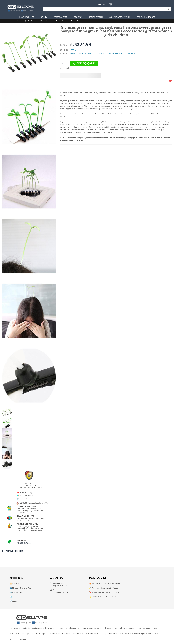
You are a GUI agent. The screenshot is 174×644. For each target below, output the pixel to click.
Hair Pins (77, 21)
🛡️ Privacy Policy (17, 592)
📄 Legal (13, 601)
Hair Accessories (64, 21)
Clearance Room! (12, 551)
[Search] (106, 9)
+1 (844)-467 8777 (24, 543)
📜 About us (15, 583)
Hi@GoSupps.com (60, 592)
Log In (102, 5)
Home (12, 21)
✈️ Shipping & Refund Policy (21, 588)
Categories (21, 21)
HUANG (72, 50)
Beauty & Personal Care (36, 21)
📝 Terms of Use (16, 597)
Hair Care (51, 21)
